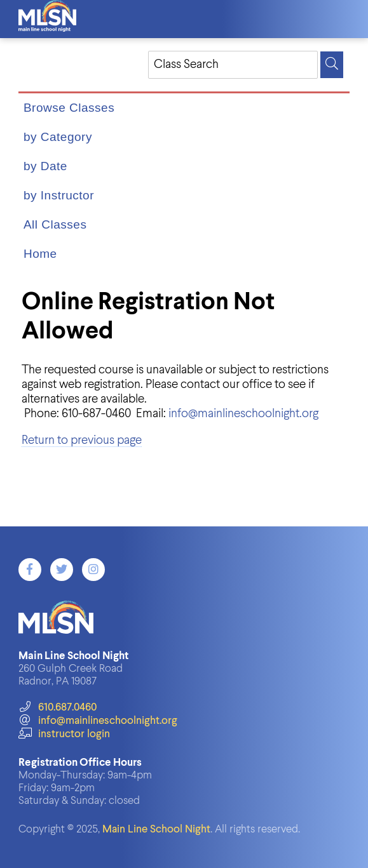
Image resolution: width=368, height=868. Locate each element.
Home (40, 254)
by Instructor (59, 195)
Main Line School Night (156, 830)
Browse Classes (69, 108)
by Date (45, 166)
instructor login (64, 734)
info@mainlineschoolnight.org (243, 414)
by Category (58, 137)
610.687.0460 (58, 708)
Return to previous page (82, 440)
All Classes (55, 224)
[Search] (332, 65)
